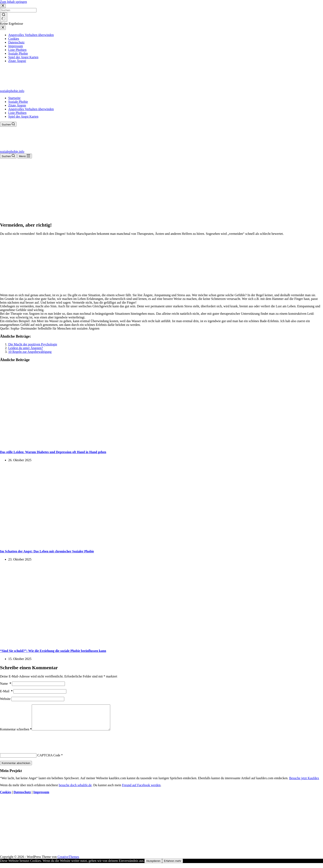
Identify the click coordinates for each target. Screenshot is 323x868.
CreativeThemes (68, 862)
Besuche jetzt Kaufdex (304, 783)
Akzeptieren (153, 866)
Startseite (14, 98)
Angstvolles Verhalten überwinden (31, 109)
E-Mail (6, 691)
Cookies (6, 797)
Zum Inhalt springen (13, 2)
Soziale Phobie (18, 102)
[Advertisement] (161, 189)
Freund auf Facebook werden (141, 790)
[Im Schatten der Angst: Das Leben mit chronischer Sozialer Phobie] (79, 543)
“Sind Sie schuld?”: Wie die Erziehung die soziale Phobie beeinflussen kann (53, 651)
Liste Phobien (17, 113)
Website (5, 699)
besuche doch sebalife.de (75, 790)
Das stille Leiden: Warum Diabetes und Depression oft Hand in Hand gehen (53, 452)
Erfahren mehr (173, 866)
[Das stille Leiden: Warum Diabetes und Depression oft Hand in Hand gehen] (79, 444)
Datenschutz (22, 797)
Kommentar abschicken (16, 768)
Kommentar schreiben (16, 734)
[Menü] (25, 156)
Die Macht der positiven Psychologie (33, 344)
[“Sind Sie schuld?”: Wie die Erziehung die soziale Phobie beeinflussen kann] (79, 643)
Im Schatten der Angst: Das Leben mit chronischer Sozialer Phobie (47, 551)
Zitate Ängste (17, 105)
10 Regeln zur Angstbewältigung (30, 352)
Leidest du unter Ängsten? (26, 348)
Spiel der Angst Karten (23, 116)
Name (6, 684)
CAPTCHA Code (49, 760)
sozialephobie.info (12, 91)
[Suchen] (8, 124)
